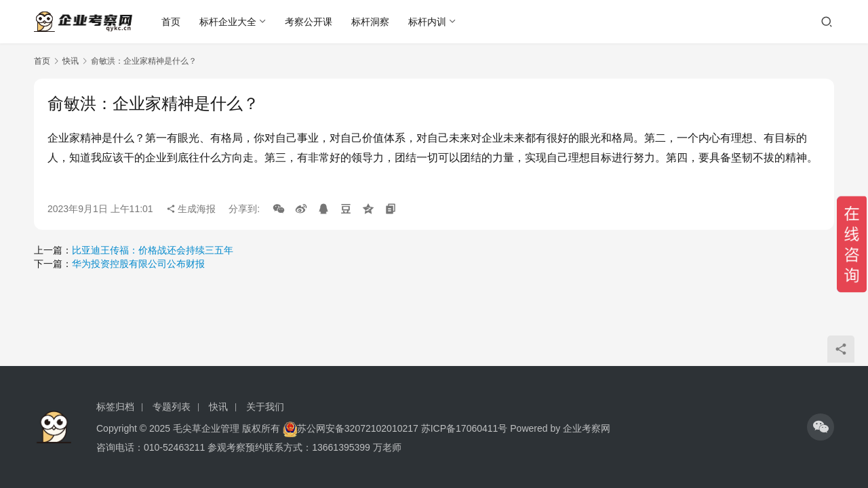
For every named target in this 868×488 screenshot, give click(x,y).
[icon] (821, 427)
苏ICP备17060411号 (465, 428)
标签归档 (115, 407)
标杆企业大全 (229, 22)
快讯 (71, 61)
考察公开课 (309, 22)
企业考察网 (587, 428)
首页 (172, 22)
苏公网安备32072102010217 (358, 428)
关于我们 (265, 407)
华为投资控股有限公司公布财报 (138, 264)
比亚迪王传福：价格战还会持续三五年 (153, 250)
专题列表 (172, 407)
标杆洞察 (371, 22)
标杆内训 (428, 22)
